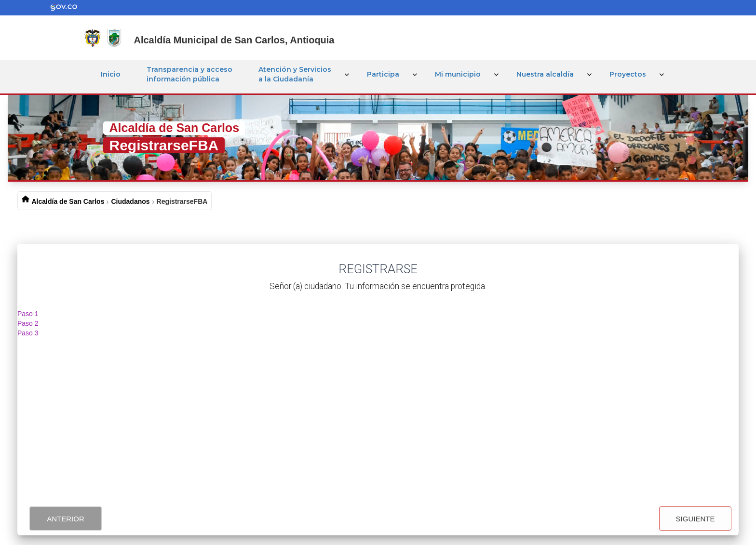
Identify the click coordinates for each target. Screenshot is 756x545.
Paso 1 (28, 314)
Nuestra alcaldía (545, 74)
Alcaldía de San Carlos (68, 201)
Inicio (111, 74)
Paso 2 (28, 323)
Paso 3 (28, 333)
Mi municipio (458, 74)
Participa (383, 74)
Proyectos (628, 74)
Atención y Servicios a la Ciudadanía (295, 74)
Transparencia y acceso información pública (189, 74)
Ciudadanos (130, 201)
